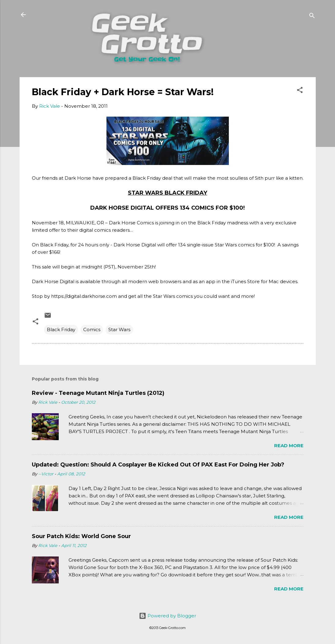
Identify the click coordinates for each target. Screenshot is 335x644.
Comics (92, 329)
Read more (289, 446)
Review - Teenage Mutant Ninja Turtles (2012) (98, 393)
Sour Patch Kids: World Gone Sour (81, 536)
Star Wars (119, 329)
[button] (300, 91)
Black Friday (61, 329)
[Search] (312, 17)
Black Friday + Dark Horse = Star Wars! (123, 92)
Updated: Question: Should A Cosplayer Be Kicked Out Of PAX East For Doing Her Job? (158, 465)
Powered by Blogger (167, 616)
